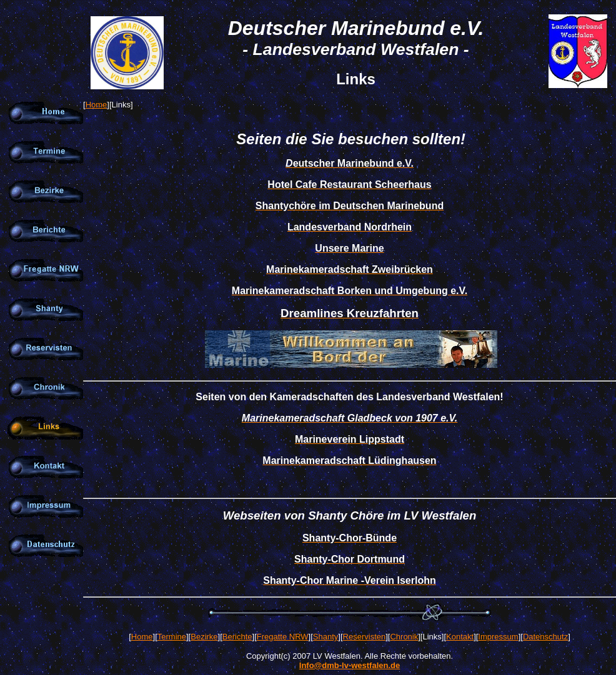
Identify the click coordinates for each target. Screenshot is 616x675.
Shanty (325, 637)
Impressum (498, 637)
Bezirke (204, 637)
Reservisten (365, 637)
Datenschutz (545, 637)
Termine (172, 637)
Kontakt (460, 637)
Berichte (237, 637)
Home (97, 105)
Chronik (404, 637)
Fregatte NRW (283, 637)
